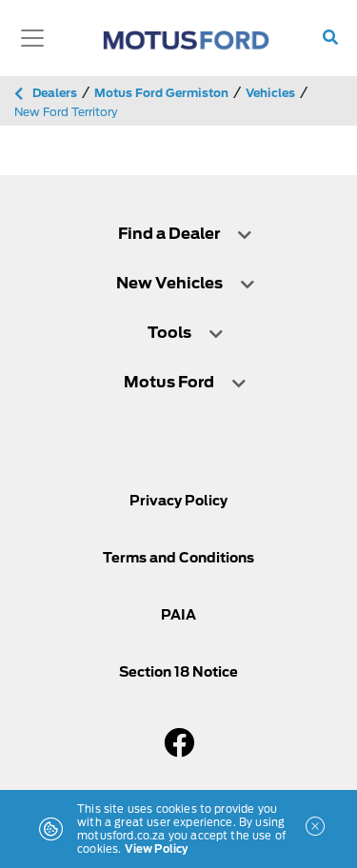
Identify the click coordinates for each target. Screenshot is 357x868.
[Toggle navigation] (32, 38)
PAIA (178, 615)
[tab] (178, 234)
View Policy (157, 849)
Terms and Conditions (178, 558)
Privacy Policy (178, 501)
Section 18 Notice (178, 672)
